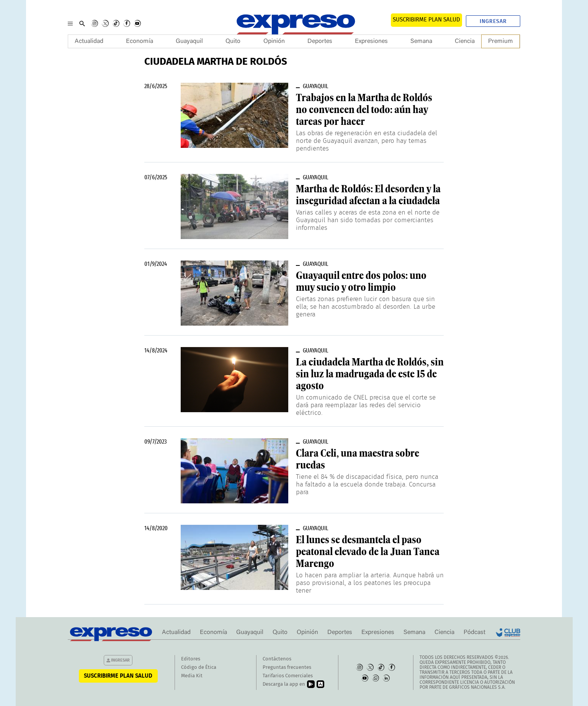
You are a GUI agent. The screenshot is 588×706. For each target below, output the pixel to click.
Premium (501, 41)
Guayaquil (189, 41)
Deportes (320, 41)
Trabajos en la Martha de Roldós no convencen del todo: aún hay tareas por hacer (364, 110)
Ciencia (465, 41)
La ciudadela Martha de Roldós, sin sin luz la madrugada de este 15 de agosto (370, 374)
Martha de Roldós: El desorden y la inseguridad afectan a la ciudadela (368, 195)
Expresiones (371, 41)
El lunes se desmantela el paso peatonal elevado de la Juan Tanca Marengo (368, 552)
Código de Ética (199, 668)
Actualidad (89, 41)
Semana (421, 41)
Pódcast (474, 632)
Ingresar (493, 21)
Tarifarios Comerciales (288, 676)
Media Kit (192, 676)
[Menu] (70, 23)
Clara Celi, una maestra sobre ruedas (358, 459)
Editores (191, 659)
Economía (140, 41)
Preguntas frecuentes (287, 668)
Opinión (274, 41)
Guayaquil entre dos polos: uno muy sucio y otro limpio (361, 281)
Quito (233, 41)
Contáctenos (277, 659)
